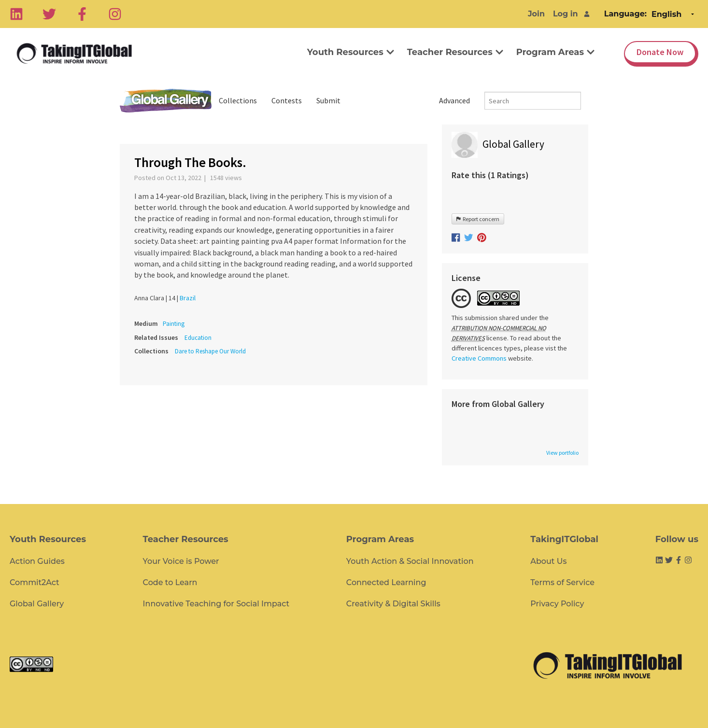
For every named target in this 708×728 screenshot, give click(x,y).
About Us (548, 561)
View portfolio (562, 453)
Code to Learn (170, 582)
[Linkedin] (16, 14)
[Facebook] (82, 14)
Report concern (478, 219)
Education (198, 338)
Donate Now (660, 52)
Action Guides (37, 561)
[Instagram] (115, 14)
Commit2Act (35, 582)
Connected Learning (386, 582)
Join (536, 14)
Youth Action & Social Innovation (410, 561)
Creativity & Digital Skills (393, 604)
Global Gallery (166, 101)
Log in (566, 14)
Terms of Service (562, 582)
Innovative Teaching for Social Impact (216, 604)
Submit (328, 100)
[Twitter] (49, 14)
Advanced (454, 100)
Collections (238, 100)
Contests (287, 100)
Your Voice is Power (181, 561)
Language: (625, 14)
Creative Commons (479, 358)
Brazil (188, 298)
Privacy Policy (557, 604)
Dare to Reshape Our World (210, 351)
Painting (174, 324)
